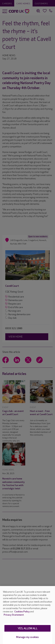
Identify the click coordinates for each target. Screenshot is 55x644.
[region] (27, 615)
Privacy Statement (14, 615)
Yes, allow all (27, 628)
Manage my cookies (27, 637)
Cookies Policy (22, 612)
